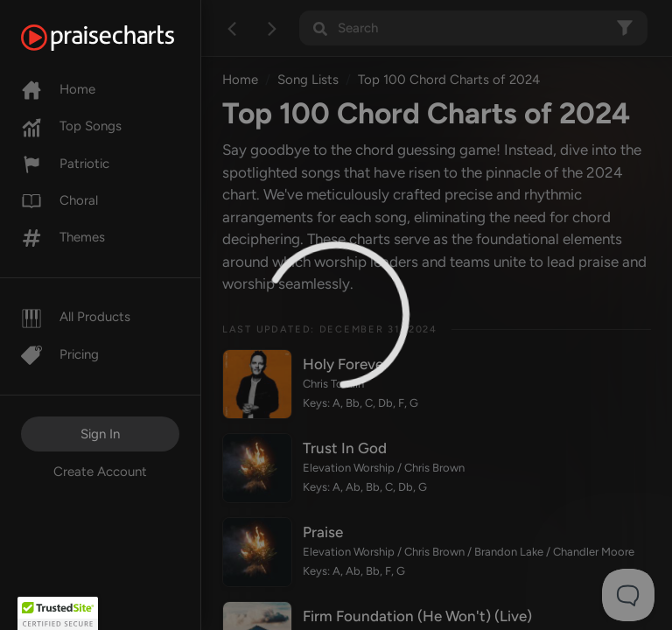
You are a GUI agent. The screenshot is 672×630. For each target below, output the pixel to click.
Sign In (100, 434)
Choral (59, 200)
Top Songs (71, 126)
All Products (76, 317)
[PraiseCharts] (119, 38)
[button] (58, 613)
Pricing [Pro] (60, 354)
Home (58, 89)
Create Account (100, 472)
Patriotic (65, 164)
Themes (63, 237)
